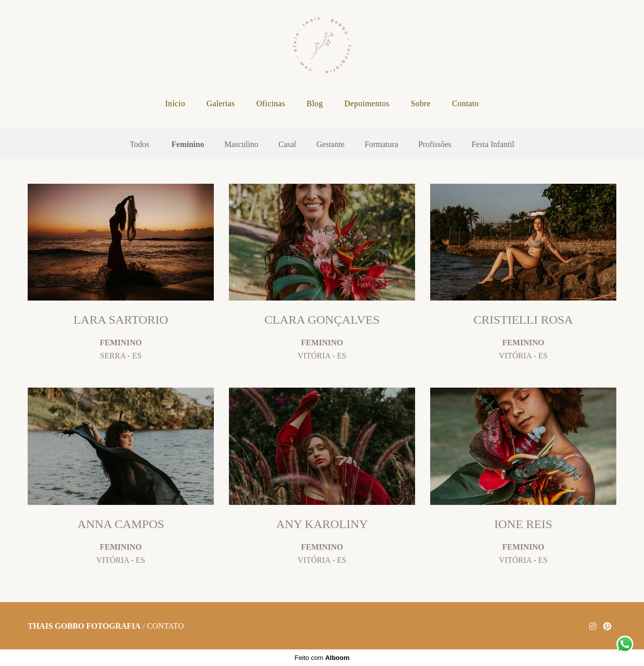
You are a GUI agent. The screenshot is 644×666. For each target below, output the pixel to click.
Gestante (331, 144)
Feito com (322, 658)
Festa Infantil (493, 144)
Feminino (188, 144)
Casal (287, 144)
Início (175, 103)
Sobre (420, 103)
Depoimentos (367, 103)
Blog (315, 103)
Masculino (242, 144)
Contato (465, 103)
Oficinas (270, 103)
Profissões (435, 144)
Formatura (382, 144)
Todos (140, 144)
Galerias (221, 103)
